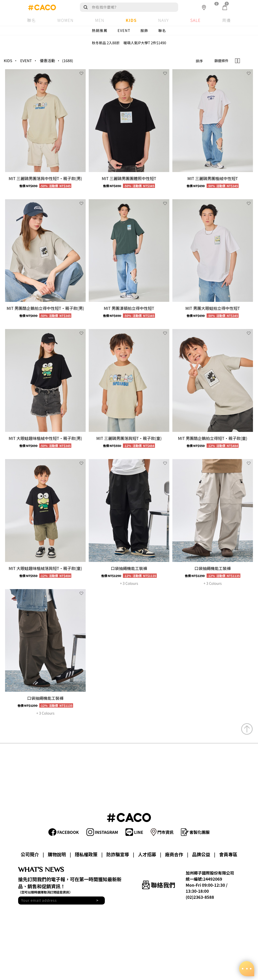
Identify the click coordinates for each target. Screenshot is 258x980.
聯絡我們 (159, 885)
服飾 (144, 30)
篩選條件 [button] (221, 61)
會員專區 (228, 854)
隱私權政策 (86, 854)
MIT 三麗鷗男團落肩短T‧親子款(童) (129, 438)
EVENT (124, 30)
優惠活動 (47, 60)
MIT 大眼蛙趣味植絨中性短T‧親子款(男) (45, 438)
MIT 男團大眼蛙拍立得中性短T (213, 308)
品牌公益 (201, 854)
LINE (134, 832)
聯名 (162, 30)
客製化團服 (195, 832)
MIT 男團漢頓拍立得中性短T (129, 308)
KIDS (8, 60)
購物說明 (57, 854)
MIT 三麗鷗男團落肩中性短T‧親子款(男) (45, 178)
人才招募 (147, 854)
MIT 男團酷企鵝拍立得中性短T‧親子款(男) (45, 308)
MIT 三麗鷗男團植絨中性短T (213, 178)
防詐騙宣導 (118, 854)
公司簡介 (30, 854)
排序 (199, 61)
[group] (45, 121)
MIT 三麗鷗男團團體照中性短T (129, 178)
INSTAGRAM (102, 832)
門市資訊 (162, 832)
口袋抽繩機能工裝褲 (129, 568)
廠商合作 (174, 854)
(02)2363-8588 (200, 897)
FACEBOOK (64, 832)
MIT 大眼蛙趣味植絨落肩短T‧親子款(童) (45, 568)
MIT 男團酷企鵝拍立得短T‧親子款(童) (213, 438)
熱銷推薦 (100, 30)
